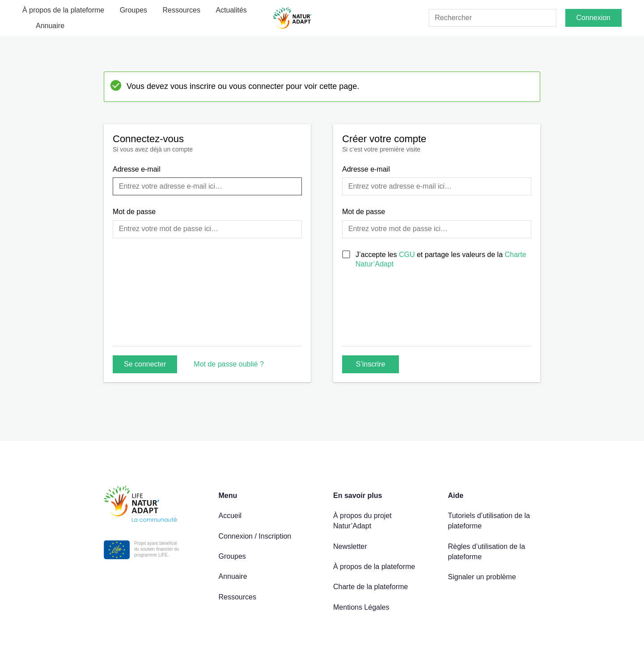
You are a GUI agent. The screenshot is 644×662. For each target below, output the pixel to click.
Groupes (133, 10)
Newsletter (350, 546)
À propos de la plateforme (63, 10)
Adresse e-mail (137, 169)
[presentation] (410, 317)
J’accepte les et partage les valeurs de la (441, 259)
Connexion (594, 18)
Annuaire (50, 26)
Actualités (231, 10)
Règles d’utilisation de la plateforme (487, 552)
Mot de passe (134, 212)
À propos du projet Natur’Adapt (362, 521)
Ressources (182, 10)
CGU (408, 255)
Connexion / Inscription (255, 536)
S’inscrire (371, 364)
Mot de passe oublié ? (229, 364)
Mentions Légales (361, 607)
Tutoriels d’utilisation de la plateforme (489, 521)
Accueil (230, 516)
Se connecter (145, 364)
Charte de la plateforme (371, 587)
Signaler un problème (482, 577)
